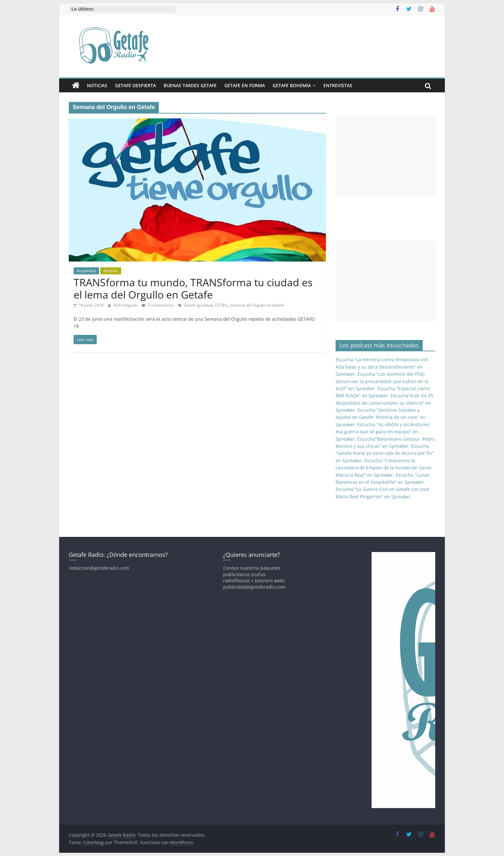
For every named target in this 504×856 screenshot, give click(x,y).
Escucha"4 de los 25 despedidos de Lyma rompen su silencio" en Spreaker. (384, 403)
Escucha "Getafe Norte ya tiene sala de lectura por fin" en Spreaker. (385, 453)
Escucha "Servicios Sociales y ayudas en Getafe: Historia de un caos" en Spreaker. (381, 417)
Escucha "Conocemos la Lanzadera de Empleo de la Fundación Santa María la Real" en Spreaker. (383, 468)
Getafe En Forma (245, 85)
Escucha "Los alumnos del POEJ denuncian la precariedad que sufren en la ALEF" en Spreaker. (382, 381)
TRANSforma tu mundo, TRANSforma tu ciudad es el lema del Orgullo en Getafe (193, 288)
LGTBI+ (221, 305)
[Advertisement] (385, 157)
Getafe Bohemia (292, 85)
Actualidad (86, 271)
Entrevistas (338, 85)
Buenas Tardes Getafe (190, 85)
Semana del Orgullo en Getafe (257, 305)
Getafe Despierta (135, 85)
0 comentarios (158, 305)
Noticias (97, 85)
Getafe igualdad (198, 305)
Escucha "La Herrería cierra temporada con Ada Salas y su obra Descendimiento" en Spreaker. (382, 367)
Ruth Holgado (126, 305)
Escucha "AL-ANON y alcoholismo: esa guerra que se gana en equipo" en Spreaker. (383, 432)
